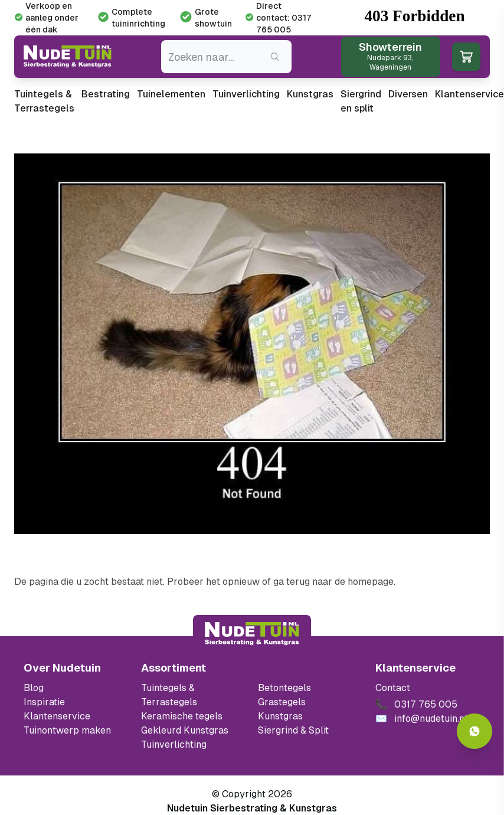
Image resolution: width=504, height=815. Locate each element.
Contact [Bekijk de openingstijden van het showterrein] (393, 688)
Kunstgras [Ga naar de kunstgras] (280, 716)
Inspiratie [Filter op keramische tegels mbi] (44, 702)
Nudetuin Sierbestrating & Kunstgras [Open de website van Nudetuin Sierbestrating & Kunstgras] (252, 808)
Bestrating (106, 94)
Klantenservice (469, 94)
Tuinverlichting (246, 94)
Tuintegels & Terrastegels (44, 101)
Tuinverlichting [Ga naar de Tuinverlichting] (174, 744)
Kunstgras (310, 94)
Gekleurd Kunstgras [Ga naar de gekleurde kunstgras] (185, 730)
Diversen (408, 94)
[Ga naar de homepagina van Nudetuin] (68, 57)
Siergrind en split (361, 101)
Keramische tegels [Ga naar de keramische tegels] (182, 716)
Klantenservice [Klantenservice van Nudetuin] (57, 716)
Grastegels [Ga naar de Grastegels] (282, 702)
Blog (34, 688)
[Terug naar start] (252, 634)
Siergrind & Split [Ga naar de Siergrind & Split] (293, 730)
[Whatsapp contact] (474, 731)
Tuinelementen (171, 94)
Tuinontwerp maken (67, 730)
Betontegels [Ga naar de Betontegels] (284, 688)
